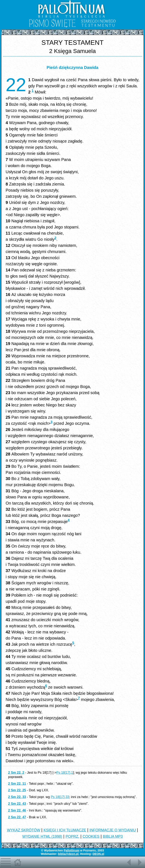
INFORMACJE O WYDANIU (113, 830)
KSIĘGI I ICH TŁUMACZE (65, 830)
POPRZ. (72, 837)
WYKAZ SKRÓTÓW (24, 830)
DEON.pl (98, 854)
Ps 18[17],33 (60, 797)
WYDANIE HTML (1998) (42, 837)
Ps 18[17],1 (65, 773)
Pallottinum (72, 850)
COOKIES (91, 837)
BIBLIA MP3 (113, 837)
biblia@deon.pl (68, 854)
